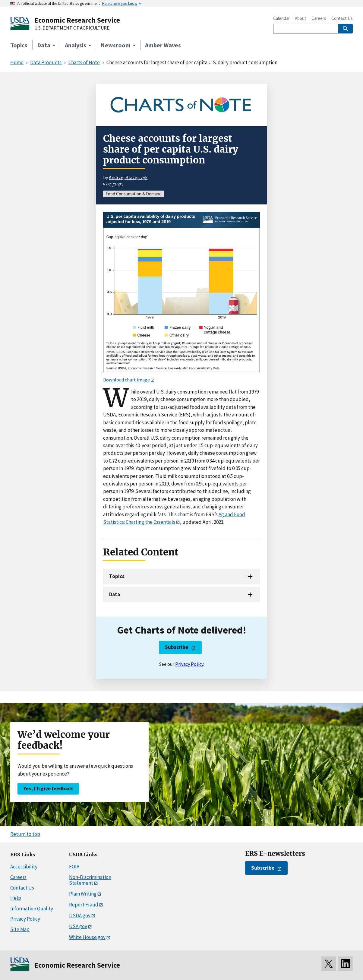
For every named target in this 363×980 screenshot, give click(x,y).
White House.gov (87, 937)
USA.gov (78, 926)
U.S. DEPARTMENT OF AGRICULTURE (72, 28)
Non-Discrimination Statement (90, 880)
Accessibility (24, 867)
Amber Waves (163, 45)
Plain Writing (83, 894)
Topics (19, 45)
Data (115, 594)
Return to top (25, 834)
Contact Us (342, 18)
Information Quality (32, 909)
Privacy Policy (189, 664)
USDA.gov (80, 915)
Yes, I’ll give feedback (48, 789)
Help (16, 898)
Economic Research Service (77, 20)
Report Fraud (84, 905)
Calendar (281, 18)
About (301, 18)
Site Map (20, 929)
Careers (319, 18)
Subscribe (177, 647)
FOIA (74, 867)
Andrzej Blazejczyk (128, 177)
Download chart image (126, 380)
